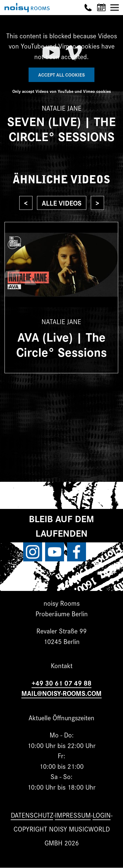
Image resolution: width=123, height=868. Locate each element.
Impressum (73, 815)
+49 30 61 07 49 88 (61, 683)
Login (102, 815)
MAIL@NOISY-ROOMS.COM (61, 693)
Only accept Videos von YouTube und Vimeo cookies (62, 91)
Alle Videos (62, 203)
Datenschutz (32, 815)
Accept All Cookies (61, 75)
